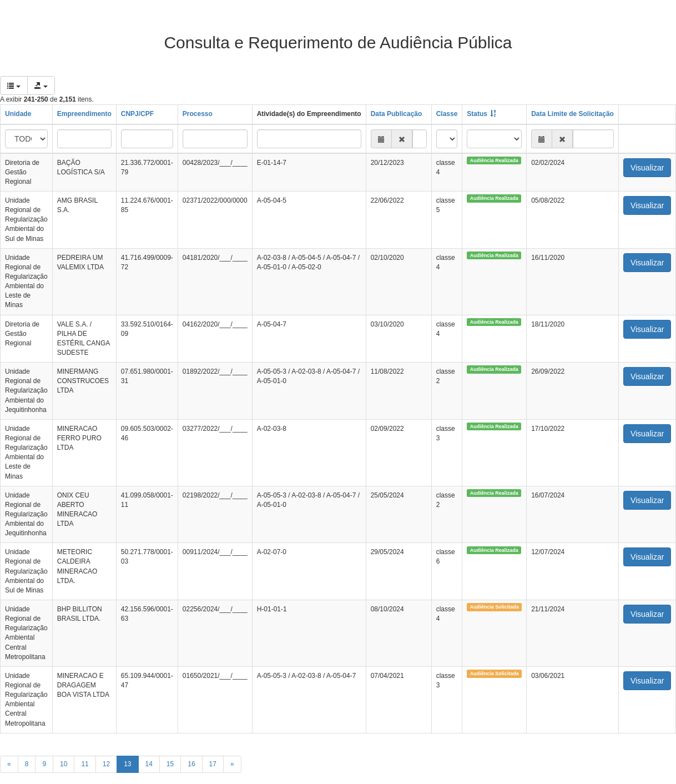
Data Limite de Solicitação (572, 114)
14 (149, 764)
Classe (447, 114)
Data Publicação (397, 114)
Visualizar (647, 168)
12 (106, 764)
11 (85, 764)
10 (64, 764)
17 (213, 764)
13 (127, 764)
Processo (198, 114)
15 (170, 764)
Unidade (18, 114)
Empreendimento (84, 114)
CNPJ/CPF (137, 114)
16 (191, 764)
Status (477, 114)
